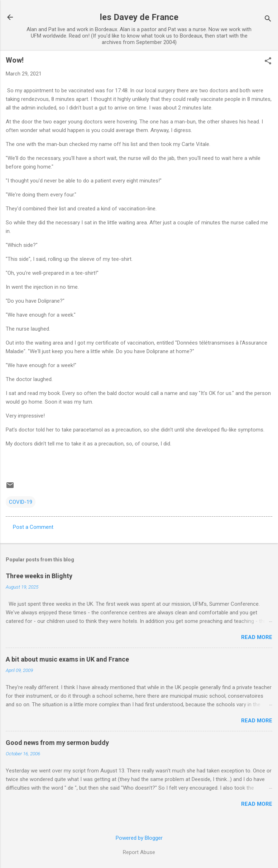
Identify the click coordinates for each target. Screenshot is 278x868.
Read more (257, 637)
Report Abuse (139, 852)
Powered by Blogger (139, 838)
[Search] (268, 19)
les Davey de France (139, 17)
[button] (268, 62)
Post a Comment (33, 527)
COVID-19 (21, 502)
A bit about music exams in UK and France (67, 659)
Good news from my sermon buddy (57, 743)
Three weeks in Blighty (39, 576)
